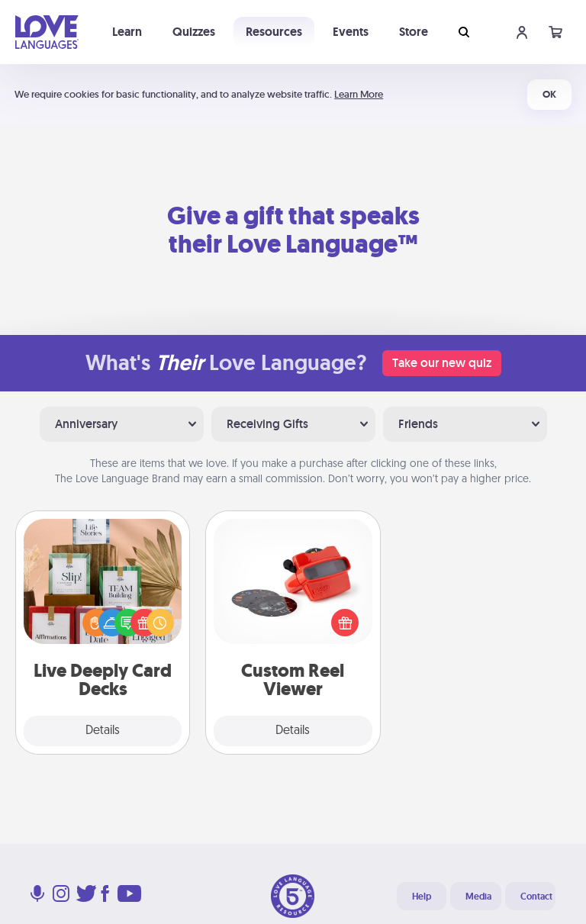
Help (422, 897)
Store (414, 32)
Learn (127, 32)
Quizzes (194, 32)
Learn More (359, 94)
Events (351, 32)
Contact (536, 897)
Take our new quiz (442, 363)
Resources (274, 32)
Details (103, 731)
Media (478, 897)
